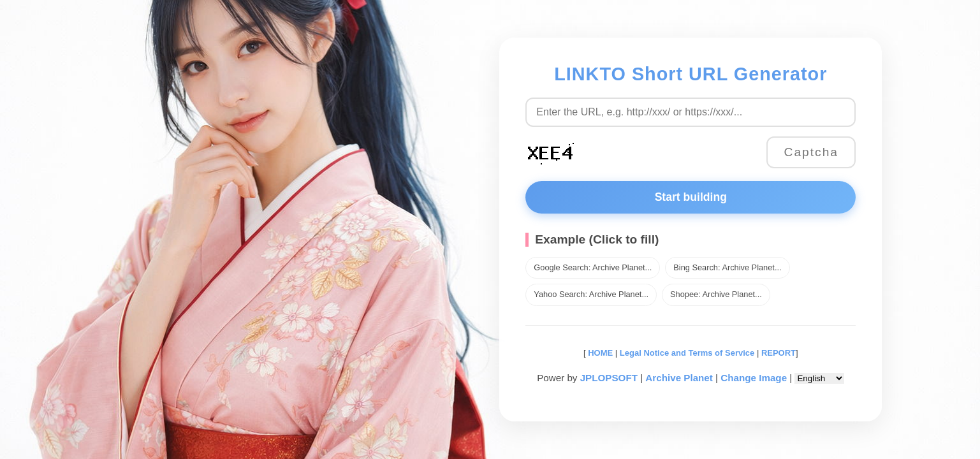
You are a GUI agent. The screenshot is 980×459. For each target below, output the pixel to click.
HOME (600, 353)
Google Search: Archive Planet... (593, 267)
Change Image (754, 378)
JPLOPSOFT (609, 378)
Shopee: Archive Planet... (716, 294)
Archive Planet (679, 378)
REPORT (779, 353)
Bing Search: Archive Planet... (727, 267)
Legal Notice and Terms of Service (687, 353)
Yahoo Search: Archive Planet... (591, 294)
